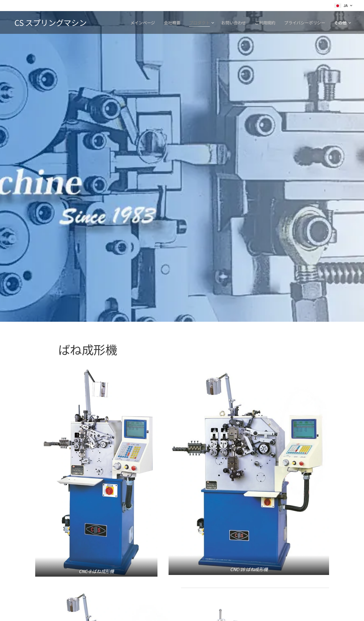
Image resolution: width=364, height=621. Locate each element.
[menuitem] (142, 22)
